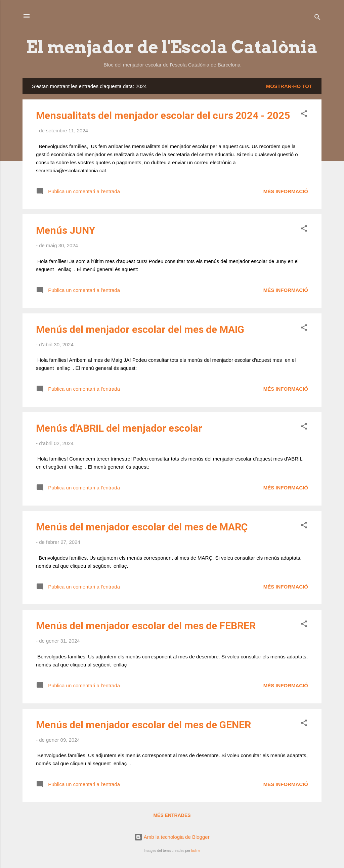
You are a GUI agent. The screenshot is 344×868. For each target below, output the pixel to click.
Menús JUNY (66, 230)
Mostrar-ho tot (289, 86)
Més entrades (172, 815)
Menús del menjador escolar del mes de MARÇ (142, 527)
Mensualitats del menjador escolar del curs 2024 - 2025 (163, 115)
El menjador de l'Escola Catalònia (172, 47)
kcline (196, 851)
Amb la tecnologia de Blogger (172, 837)
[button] (304, 115)
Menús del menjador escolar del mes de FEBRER (146, 626)
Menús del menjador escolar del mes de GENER (143, 725)
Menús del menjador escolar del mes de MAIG (140, 329)
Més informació (286, 191)
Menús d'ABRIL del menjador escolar (119, 428)
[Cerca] (317, 18)
